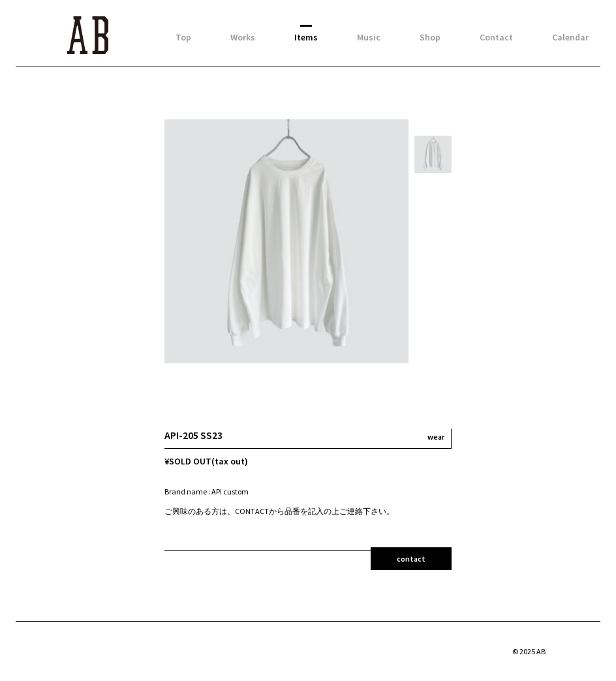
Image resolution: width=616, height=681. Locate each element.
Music (369, 37)
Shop (430, 37)
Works (243, 37)
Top (183, 37)
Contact (496, 37)
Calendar (570, 37)
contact (411, 559)
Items (306, 37)
